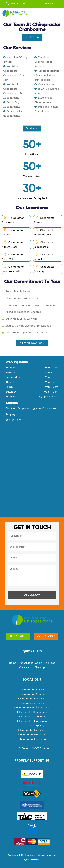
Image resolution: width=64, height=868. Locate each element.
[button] (32, 343)
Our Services (26, 663)
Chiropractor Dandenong (32, 721)
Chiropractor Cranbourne (32, 717)
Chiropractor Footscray (32, 730)
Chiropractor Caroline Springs (32, 708)
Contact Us (26, 668)
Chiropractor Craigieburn (32, 712)
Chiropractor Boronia (32, 694)
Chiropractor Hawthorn (32, 739)
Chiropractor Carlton (32, 703)
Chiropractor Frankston (32, 735)
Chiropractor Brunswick (32, 699)
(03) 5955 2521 (14, 420)
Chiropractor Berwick (32, 690)
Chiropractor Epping (32, 726)
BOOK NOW (32, 37)
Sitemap (40, 668)
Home (13, 663)
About (39, 663)
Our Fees (50, 663)
